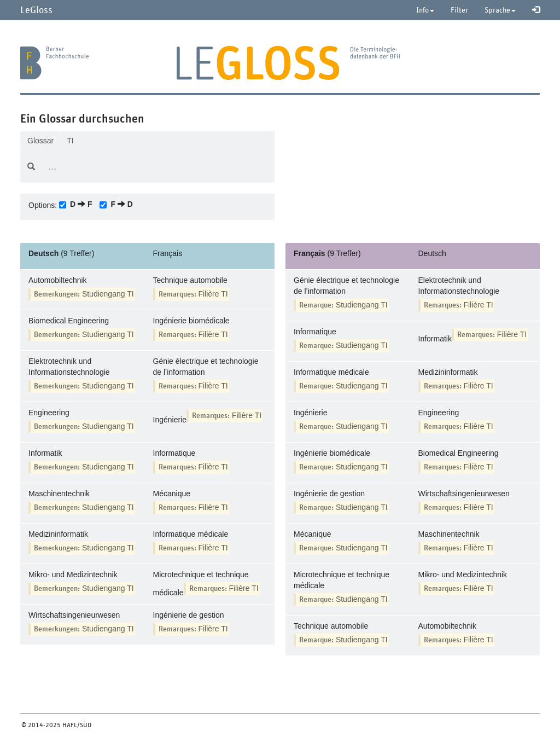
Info (425, 10)
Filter (459, 10)
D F (81, 204)
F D (121, 204)
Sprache (500, 10)
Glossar (40, 141)
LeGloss (36, 10)
